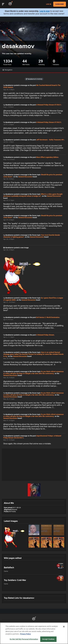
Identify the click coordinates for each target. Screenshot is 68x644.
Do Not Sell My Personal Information (22, 627)
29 (41, 61)
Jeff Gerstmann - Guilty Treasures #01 (50, 140)
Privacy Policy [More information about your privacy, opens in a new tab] (25, 639)
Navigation (7, 70)
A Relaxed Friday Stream (45, 335)
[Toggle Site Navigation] (3, 4)
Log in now (45, 11)
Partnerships (19, 623)
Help (38, 627)
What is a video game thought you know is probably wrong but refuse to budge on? (33, 195)
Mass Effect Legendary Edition (47, 157)
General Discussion (25, 177)
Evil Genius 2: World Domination (48, 317)
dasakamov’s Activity (34, 79)
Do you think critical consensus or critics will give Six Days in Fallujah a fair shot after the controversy (33, 372)
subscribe (60, 4)
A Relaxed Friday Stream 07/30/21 (49, 105)
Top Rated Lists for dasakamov (19, 598)
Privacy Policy (47, 623)
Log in (49, 4)
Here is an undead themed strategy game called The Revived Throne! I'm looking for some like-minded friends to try (33, 354)
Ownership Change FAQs (51, 627)
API (27, 623)
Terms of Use (35, 623)
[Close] (64, 632)
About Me (9, 503)
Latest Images (11, 521)
